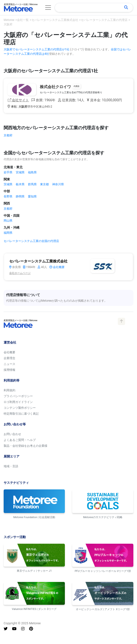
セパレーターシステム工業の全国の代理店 (31, 241)
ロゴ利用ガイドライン (18, 402)
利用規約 (9, 390)
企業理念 (9, 358)
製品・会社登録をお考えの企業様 (26, 446)
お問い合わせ (12, 434)
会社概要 (57, 267)
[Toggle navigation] (48, 8)
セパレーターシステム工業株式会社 (38, 261)
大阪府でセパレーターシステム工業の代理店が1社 (37, 49)
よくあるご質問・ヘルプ (20, 440)
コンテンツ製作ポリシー (20, 408)
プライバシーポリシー (18, 396)
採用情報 (9, 370)
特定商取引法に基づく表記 (21, 414)
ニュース (9, 364)
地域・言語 (11, 466)
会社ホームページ (20, 273)
